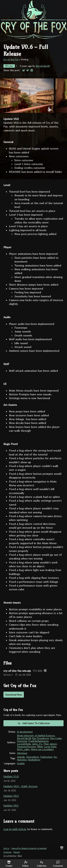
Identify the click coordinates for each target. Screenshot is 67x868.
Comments (58, 864)
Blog (20, 856)
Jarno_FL (37, 744)
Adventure (22, 753)
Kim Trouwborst (41, 738)
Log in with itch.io (15, 829)
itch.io (6, 848)
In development (25, 732)
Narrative (22, 760)
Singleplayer (34, 760)
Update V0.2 (11, 796)
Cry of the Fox (11, 59)
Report (17, 852)
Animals (21, 757)
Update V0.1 (11, 805)
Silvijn (40, 747)
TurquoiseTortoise (26, 747)
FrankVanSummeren (38, 741)
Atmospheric (33, 757)
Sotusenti (22, 741)
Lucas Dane (50, 747)
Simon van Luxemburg (42, 749)
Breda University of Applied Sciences (36, 736)
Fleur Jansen (50, 744)
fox (55, 757)
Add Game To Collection (34, 723)
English (21, 763)
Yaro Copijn (56, 738)
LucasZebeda (24, 744)
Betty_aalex (23, 749)
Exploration (46, 757)
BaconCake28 (43, 66)
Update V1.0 (11, 776)
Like (9, 66)
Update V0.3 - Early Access (20, 786)
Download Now (14, 695)
